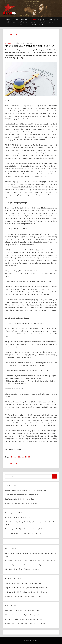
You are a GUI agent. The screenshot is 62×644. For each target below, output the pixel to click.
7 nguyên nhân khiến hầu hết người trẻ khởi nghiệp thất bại (26, 588)
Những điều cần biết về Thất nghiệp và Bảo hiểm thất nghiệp (26, 592)
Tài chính (28, 457)
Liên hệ (41, 24)
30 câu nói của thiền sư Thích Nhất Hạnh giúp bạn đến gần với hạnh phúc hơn (31, 555)
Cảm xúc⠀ (52, 22)
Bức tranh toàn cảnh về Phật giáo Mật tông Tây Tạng (23, 615)
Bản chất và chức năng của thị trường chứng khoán (23, 583)
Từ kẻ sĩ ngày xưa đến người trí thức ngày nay (21, 503)
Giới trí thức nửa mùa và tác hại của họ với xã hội (22, 495)
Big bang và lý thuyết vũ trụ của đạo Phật (19, 517)
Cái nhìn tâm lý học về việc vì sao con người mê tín (22, 569)
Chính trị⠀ (25, 20)
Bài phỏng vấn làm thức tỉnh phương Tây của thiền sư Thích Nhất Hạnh (30, 560)
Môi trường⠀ (12, 22)
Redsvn (8, 20)
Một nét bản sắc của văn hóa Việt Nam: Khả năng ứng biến (25, 490)
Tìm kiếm (34, 24)
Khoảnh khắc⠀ (23, 22)
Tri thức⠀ (34, 20)
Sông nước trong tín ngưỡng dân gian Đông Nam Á (23, 610)
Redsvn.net (36, 640)
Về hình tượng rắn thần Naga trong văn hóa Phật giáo (24, 619)
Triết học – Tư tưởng (14, 513)
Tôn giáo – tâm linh (13, 606)
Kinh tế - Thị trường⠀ (26, 43)
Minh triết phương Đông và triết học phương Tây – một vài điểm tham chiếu (31, 523)
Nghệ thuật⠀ (52, 20)
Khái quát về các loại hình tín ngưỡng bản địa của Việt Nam (26, 623)
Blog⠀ (21, 24)
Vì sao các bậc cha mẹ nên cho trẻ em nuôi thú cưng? (23, 565)
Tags (27, 24)
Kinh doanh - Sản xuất (17, 457)
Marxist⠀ (34, 22)
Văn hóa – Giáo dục (13, 486)
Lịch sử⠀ (42, 20)
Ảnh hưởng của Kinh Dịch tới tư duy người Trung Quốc (24, 529)
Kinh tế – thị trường (14, 579)
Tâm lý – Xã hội (11, 549)
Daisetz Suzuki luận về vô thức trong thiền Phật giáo (23, 533)
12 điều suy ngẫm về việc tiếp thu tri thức (19, 499)
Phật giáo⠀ (43, 22)
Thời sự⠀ (16, 20)
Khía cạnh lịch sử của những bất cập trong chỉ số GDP (24, 596)
